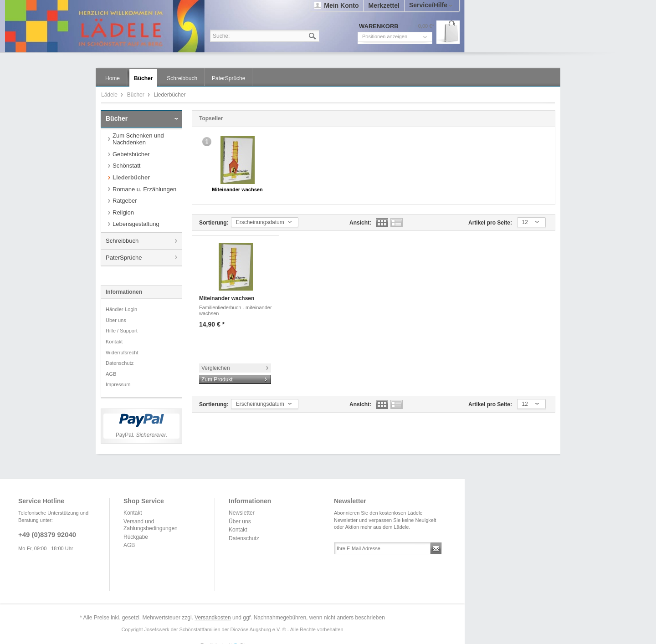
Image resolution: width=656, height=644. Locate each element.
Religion (123, 212)
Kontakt (114, 342)
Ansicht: (360, 223)
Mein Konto (341, 5)
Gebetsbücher (131, 154)
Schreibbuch (122, 241)
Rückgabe (136, 537)
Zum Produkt (217, 379)
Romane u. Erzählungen (144, 189)
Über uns (116, 320)
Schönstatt (126, 166)
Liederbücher (131, 177)
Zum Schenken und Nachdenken (138, 139)
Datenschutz (120, 363)
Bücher (136, 95)
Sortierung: (214, 223)
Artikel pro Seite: (490, 223)
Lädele (235, 26)
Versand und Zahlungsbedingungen (151, 525)
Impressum (118, 384)
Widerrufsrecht (122, 353)
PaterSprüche (124, 258)
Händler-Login (121, 309)
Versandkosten (213, 618)
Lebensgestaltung (136, 224)
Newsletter (242, 513)
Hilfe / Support (122, 331)
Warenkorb (448, 32)
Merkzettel (384, 5)
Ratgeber (125, 201)
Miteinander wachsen (237, 189)
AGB (111, 374)
